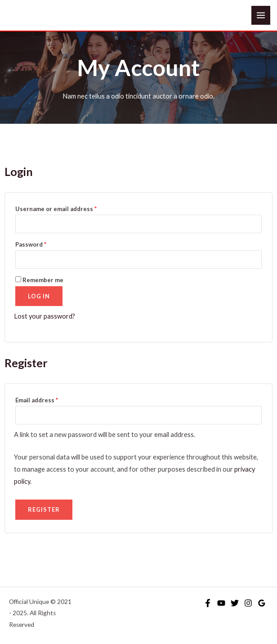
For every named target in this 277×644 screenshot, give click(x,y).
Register (44, 509)
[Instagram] (248, 603)
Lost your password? (45, 316)
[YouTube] (221, 603)
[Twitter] (235, 603)
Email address (50, 399)
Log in (39, 296)
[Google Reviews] (262, 603)
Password (44, 243)
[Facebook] (208, 603)
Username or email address (69, 208)
